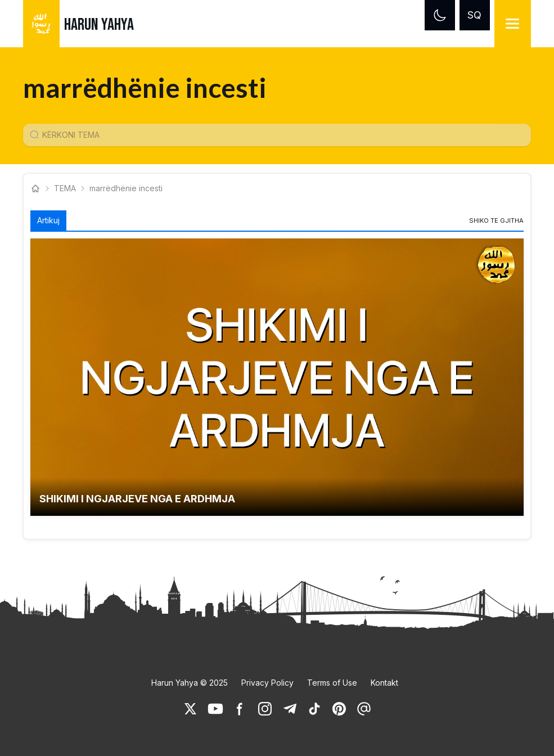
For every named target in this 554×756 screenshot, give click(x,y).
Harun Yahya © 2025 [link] (190, 683)
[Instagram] (265, 709)
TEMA (65, 188)
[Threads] (364, 709)
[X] (191, 709)
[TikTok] (314, 709)
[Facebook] (240, 709)
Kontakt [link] (384, 683)
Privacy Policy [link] (267, 683)
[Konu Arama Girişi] (281, 135)
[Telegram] (290, 709)
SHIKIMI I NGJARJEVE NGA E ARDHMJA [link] (137, 499)
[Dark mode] (440, 15)
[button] (277, 377)
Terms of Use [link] (332, 683)
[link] (496, 220)
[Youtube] (215, 709)
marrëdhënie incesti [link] (127, 188)
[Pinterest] (339, 709)
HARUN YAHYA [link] (99, 25)
